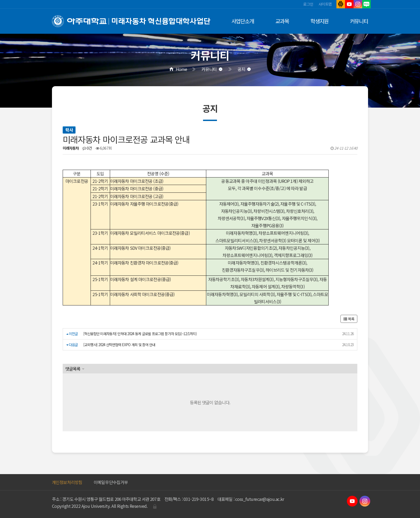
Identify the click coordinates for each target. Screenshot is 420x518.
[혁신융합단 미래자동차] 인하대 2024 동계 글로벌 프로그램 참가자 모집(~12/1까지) (140, 334)
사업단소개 (243, 21)
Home (181, 69)
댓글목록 (73, 369)
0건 (87, 148)
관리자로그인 (155, 506)
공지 (241, 69)
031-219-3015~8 (198, 499)
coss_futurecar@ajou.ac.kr (260, 499)
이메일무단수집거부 (111, 482)
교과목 (282, 21)
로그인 (308, 4)
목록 (349, 319)
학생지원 (320, 21)
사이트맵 (325, 4)
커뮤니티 (359, 21)
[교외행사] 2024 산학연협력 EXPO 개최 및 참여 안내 (119, 345)
